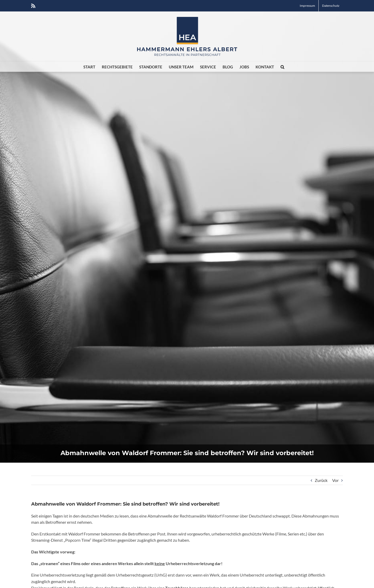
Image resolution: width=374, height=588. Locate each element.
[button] (282, 67)
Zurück (321, 480)
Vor (335, 480)
